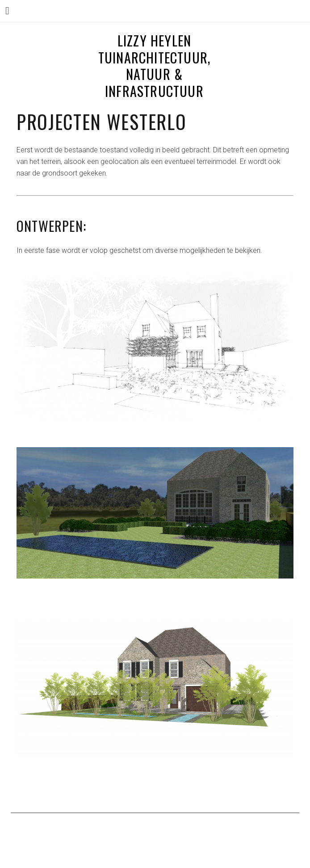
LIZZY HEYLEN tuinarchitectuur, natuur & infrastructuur (154, 66)
